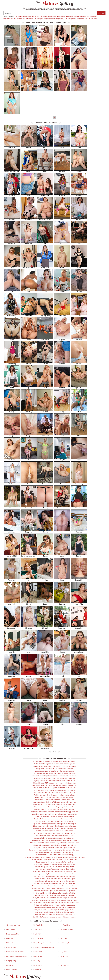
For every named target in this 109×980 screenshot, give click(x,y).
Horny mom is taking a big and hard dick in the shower (54, 797)
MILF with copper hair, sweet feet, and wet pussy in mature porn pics (54, 903)
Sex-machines (45, 675)
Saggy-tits (29, 531)
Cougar (45, 531)
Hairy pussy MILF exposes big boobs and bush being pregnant (54, 859)
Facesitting (79, 483)
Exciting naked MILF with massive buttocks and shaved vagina (54, 888)
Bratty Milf (37, 934)
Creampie (12, 243)
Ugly (62, 147)
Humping (62, 195)
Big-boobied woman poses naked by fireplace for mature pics (54, 824)
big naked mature (50, 19)
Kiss (45, 291)
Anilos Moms (11, 929)
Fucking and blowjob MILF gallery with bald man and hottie (54, 795)
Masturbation (12, 315)
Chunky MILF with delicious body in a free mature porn (55, 800)
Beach (45, 555)
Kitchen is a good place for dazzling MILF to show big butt (54, 869)
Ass (62, 531)
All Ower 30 (65, 965)
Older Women (11, 947)
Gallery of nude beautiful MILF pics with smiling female (55, 816)
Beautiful (29, 507)
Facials (62, 435)
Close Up (79, 531)
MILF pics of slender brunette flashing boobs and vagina (55, 912)
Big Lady (45, 627)
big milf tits (27, 17)
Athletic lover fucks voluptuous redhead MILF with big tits (54, 864)
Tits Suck (12, 747)
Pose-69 (29, 579)
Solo (45, 387)
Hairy (29, 483)
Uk (79, 675)
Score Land (38, 952)
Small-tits (62, 267)
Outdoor (79, 555)
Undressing (12, 363)
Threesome (29, 315)
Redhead (12, 459)
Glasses (79, 171)
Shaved (45, 411)
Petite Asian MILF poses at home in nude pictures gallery (55, 764)
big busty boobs (92, 17)
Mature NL (10, 965)
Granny (62, 363)
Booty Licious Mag (13, 934)
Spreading (79, 387)
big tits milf (36, 17)
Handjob (29, 435)
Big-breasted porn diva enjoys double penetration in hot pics (55, 826)
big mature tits (71, 17)
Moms (29, 603)
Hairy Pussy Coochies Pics (43, 943)
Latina (62, 555)
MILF (62, 243)
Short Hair (29, 219)
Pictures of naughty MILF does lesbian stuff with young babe (55, 845)
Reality (12, 411)
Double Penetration (29, 267)
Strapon (12, 219)
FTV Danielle (38, 938)
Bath (12, 723)
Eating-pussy (12, 627)
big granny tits (39, 19)
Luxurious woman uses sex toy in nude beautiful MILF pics (55, 879)
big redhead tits (28, 19)
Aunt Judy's (38, 929)
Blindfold (79, 723)
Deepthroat (45, 267)
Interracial (45, 435)
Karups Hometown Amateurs (44, 947)
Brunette (45, 483)
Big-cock (12, 195)
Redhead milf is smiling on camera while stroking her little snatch (54, 900)
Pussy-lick (12, 651)
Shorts (12, 507)
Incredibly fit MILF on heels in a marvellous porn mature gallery (54, 814)
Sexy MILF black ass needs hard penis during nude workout (54, 898)
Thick (12, 267)
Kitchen (29, 363)
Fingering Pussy (45, 315)
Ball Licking (45, 747)
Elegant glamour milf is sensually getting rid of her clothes (55, 807)
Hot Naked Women (45, 219)
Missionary (12, 531)
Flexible (62, 171)
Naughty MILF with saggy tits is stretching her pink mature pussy (55, 785)
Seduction (79, 627)
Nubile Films (38, 965)
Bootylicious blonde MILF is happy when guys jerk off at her (55, 893)
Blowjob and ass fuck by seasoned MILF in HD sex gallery (54, 907)
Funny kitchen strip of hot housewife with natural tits (54, 836)
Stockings (79, 507)
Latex (45, 147)
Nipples (79, 363)
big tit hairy (61, 19)
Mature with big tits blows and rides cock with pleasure (55, 895)
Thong (45, 507)
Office (79, 243)
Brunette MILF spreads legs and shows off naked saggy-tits (54, 773)
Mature (45, 363)
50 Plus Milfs (38, 925)
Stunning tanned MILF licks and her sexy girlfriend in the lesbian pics (54, 843)
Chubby (79, 291)
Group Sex (45, 339)
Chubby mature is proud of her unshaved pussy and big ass (54, 761)
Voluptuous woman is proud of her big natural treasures (54, 771)
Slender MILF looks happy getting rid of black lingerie (55, 821)
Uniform (62, 387)
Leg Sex (64, 952)
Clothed (12, 483)
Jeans (29, 339)
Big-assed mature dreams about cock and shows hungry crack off (55, 812)
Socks (12, 291)
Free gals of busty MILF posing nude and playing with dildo (54, 910)
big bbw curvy (8, 19)
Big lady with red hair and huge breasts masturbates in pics (55, 781)
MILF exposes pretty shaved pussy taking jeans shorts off (54, 790)
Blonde (62, 291)
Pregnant (29, 243)
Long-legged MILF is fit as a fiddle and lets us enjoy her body (54, 802)
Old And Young (62, 507)
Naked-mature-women (29, 555)
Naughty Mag (11, 961)
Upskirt (45, 723)
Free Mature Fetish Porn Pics (17, 956)
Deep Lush (10, 938)
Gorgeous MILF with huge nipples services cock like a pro (54, 915)
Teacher (79, 219)
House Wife (79, 603)
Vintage (79, 195)
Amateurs (12, 675)
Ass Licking (45, 651)
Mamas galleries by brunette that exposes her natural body (54, 838)
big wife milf (62, 17)
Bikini (79, 411)
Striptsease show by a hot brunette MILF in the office (54, 862)
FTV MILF (10, 943)
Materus (22, 977)
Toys (45, 243)
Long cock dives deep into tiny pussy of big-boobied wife (54, 852)
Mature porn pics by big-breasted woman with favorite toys (54, 874)
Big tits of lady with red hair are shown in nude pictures (55, 867)
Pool (62, 675)
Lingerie (79, 459)
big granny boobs (71, 19)
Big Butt (79, 699)
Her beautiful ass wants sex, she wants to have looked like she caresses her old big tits (54, 857)
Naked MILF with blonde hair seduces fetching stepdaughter (54, 871)
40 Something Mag (13, 925)
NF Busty (37, 961)
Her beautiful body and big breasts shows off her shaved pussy (54, 840)
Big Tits (62, 339)
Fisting (62, 723)
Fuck (79, 315)
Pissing (29, 171)
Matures (55, 3)
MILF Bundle (38, 956)
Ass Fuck (12, 603)
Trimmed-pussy (79, 651)
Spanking (12, 699)
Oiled (79, 147)
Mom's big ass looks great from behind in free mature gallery (54, 805)
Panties (29, 699)
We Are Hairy (38, 970)
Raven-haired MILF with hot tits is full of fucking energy (54, 855)
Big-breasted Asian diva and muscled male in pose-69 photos (55, 828)
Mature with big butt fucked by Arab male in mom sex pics (55, 905)
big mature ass (82, 19)
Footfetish (79, 579)
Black (29, 291)
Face (62, 483)
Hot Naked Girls (12, 555)
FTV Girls (64, 938)
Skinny (62, 579)
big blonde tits (82, 17)
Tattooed (62, 603)
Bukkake (79, 339)
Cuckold (45, 579)
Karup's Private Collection (15, 952)
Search (101, 13)
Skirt (79, 435)
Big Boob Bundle (67, 929)
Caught (62, 459)
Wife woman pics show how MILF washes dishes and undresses (54, 886)
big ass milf (19, 17)
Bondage (62, 699)
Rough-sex (62, 627)
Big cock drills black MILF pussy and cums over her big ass (55, 778)
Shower (45, 459)
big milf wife (53, 17)
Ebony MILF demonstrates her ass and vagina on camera (54, 876)
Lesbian (29, 459)
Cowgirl (45, 699)
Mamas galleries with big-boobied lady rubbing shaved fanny (54, 766)
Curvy (62, 411)
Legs (29, 651)
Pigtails (29, 147)
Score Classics (12, 970)
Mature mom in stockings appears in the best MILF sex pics (54, 788)
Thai (29, 195)
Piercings (29, 627)
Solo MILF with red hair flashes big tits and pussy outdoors (55, 792)
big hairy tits (18, 19)
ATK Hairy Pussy (67, 943)
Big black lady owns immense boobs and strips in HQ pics (54, 883)
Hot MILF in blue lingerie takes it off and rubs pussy (55, 831)
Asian (12, 339)
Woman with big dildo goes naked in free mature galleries (55, 891)
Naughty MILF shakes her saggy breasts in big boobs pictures (54, 917)
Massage (12, 147)
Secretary (29, 411)
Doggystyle (45, 195)
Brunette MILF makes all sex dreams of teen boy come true (54, 833)
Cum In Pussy (29, 747)
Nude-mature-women (12, 171)
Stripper (29, 675)
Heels (45, 171)
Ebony (45, 603)
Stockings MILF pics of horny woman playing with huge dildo (54, 809)
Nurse (12, 387)
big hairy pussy (93, 19)
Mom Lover (65, 956)
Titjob (29, 387)
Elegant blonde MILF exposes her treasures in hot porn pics (55, 783)
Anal (29, 723)
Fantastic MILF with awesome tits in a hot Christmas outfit (54, 881)
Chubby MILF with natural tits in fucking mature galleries (55, 769)
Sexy (62, 219)
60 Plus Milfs (65, 925)
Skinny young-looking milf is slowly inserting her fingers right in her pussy (54, 850)
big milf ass (44, 17)
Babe (79, 267)
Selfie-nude (62, 315)
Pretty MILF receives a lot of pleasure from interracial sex (54, 819)
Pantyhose (12, 579)
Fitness (62, 651)
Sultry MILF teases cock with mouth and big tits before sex (54, 848)
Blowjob (12, 435)
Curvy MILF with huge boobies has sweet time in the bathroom (54, 776)
